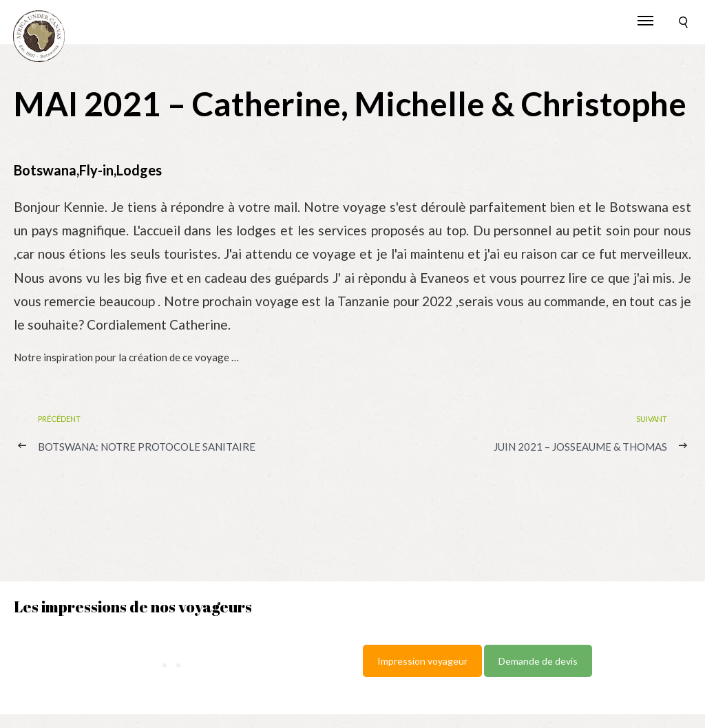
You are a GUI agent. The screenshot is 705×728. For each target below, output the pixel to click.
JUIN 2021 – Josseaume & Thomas (580, 447)
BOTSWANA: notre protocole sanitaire (147, 447)
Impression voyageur (422, 661)
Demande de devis (538, 661)
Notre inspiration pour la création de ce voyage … (126, 357)
